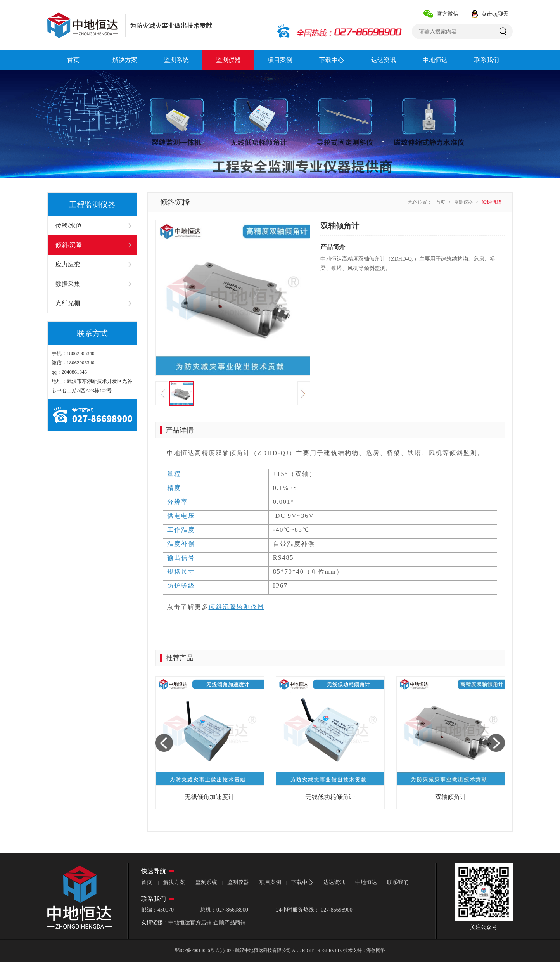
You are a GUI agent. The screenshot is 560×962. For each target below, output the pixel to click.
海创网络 (376, 950)
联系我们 (398, 882)
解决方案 (174, 882)
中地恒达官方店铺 (190, 923)
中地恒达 (366, 882)
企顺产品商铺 (230, 923)
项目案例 (270, 882)
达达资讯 (334, 882)
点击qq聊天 (495, 14)
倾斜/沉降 (492, 202)
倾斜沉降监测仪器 (237, 607)
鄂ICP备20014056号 (195, 950)
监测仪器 (463, 202)
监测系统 (206, 882)
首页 (441, 202)
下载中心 (302, 882)
